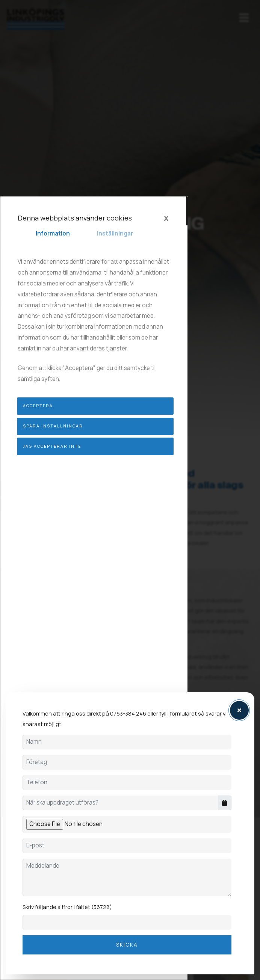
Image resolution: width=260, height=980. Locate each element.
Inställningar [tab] (115, 233)
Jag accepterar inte (52, 446)
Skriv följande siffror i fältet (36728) (67, 907)
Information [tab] (53, 233)
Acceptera (38, 406)
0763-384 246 (128, 714)
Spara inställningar (53, 426)
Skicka (127, 945)
